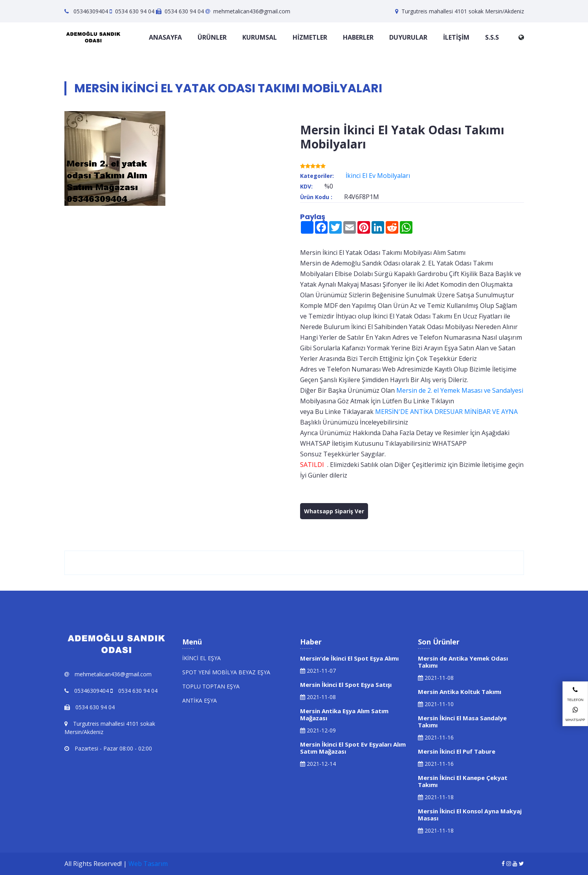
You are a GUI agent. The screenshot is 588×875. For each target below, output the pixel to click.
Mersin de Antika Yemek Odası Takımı (463, 662)
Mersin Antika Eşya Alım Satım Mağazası (344, 714)
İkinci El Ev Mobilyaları (378, 176)
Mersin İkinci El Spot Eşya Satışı (346, 685)
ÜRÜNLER (212, 37)
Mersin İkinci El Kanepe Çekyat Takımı (463, 781)
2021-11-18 (436, 797)
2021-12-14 (318, 764)
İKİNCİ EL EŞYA (201, 658)
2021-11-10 (436, 704)
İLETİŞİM (456, 37)
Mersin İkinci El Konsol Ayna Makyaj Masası (470, 815)
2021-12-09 (318, 730)
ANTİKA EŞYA (200, 700)
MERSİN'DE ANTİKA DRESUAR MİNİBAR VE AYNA (446, 412)
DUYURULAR (408, 37)
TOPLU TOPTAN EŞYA (211, 686)
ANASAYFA (165, 37)
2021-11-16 (436, 737)
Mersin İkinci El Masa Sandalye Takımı (462, 721)
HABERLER (358, 37)
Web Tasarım (148, 864)
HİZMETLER (310, 37)
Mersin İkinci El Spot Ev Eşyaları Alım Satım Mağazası (353, 748)
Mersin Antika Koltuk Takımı (460, 692)
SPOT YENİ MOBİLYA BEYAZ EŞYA (226, 672)
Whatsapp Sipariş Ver (334, 511)
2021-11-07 (318, 671)
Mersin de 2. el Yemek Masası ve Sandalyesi (460, 390)
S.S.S (492, 37)
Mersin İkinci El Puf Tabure (457, 751)
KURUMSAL (260, 37)
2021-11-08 (318, 697)
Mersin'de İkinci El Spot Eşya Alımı (349, 658)
